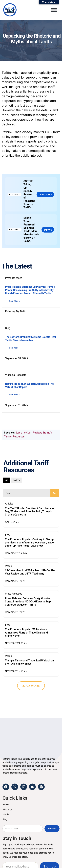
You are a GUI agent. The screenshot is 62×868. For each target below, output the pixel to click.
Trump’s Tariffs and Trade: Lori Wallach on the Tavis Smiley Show (29, 662)
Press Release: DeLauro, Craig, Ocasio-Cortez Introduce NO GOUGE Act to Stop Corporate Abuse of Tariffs (28, 602)
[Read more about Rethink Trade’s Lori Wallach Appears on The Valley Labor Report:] (15, 395)
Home (6, 804)
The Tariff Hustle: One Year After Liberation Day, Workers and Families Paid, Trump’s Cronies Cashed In (30, 511)
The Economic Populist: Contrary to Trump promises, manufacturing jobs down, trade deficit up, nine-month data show (29, 543)
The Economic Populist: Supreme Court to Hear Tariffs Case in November (31, 339)
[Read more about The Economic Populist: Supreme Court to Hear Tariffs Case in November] (15, 348)
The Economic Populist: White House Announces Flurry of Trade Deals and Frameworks (26, 633)
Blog (8, 535)
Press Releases (13, 594)
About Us (7, 809)
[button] (54, 10)
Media (9, 566)
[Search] (55, 493)
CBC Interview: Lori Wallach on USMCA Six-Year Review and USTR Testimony (30, 572)
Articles (9, 504)
